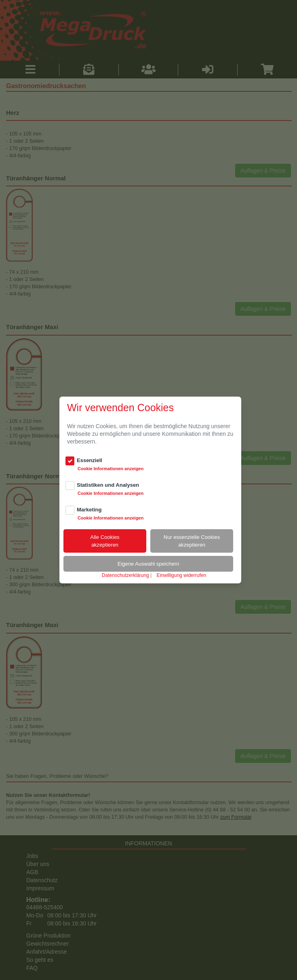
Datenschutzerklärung (125, 575)
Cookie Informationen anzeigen (111, 469)
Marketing (89, 510)
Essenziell (90, 460)
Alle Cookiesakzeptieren (105, 541)
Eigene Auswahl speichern (148, 564)
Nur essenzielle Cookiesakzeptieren (192, 541)
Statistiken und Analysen (108, 485)
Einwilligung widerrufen (181, 575)
